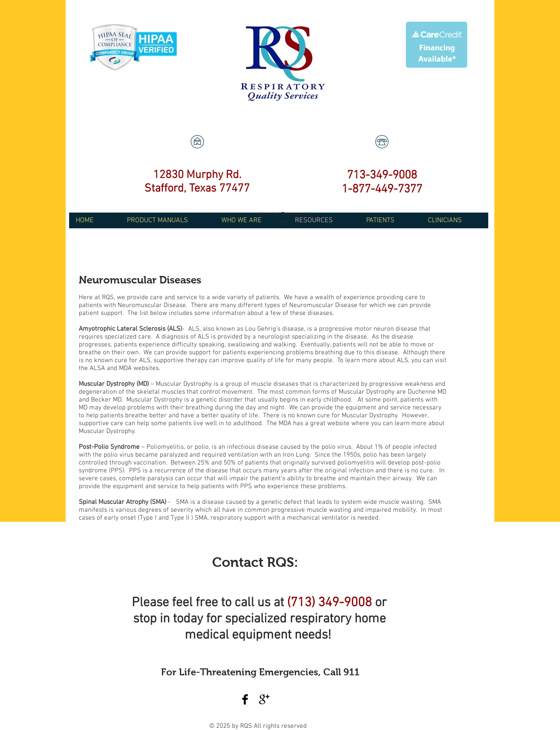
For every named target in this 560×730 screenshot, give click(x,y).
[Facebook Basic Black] (245, 699)
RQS (247, 726)
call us (252, 603)
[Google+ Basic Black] (264, 699)
